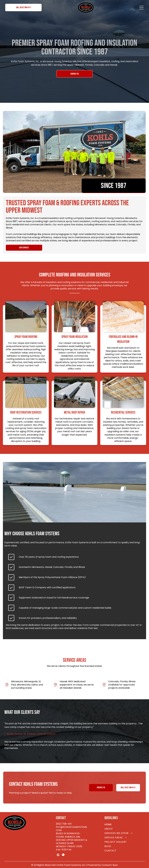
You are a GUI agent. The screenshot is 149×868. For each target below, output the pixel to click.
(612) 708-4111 (64, 824)
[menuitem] (125, 824)
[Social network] (63, 855)
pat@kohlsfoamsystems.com (72, 829)
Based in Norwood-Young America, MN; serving (68, 837)
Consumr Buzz (110, 865)
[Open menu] (141, 8)
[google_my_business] (58, 855)
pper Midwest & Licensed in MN (72, 842)
